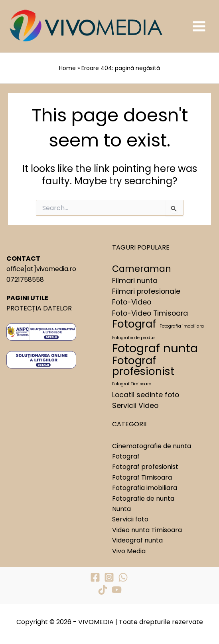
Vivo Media (129, 551)
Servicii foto (130, 519)
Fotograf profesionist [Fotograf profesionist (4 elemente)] (143, 366)
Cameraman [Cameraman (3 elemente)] (142, 269)
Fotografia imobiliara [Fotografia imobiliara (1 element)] (182, 326)
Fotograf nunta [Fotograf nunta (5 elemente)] (155, 348)
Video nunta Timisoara (147, 530)
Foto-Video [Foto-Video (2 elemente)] (132, 302)
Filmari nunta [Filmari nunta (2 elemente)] (135, 280)
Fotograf (126, 456)
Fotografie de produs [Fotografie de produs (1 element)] (134, 338)
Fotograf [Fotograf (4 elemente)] (134, 324)
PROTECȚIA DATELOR (39, 308)
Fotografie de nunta (143, 499)
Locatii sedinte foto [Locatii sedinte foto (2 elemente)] (146, 395)
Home (67, 68)
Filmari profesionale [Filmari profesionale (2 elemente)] (146, 291)
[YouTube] (117, 590)
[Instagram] (109, 577)
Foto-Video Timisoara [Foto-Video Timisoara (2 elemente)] (150, 313)
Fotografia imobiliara (145, 488)
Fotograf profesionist (145, 467)
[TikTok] (103, 590)
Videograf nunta (137, 540)
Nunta (121, 509)
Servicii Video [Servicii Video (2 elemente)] (135, 405)
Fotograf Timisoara (142, 477)
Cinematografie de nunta (152, 446)
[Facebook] (95, 577)
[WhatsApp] (123, 577)
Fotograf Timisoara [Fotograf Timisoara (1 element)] (132, 384)
